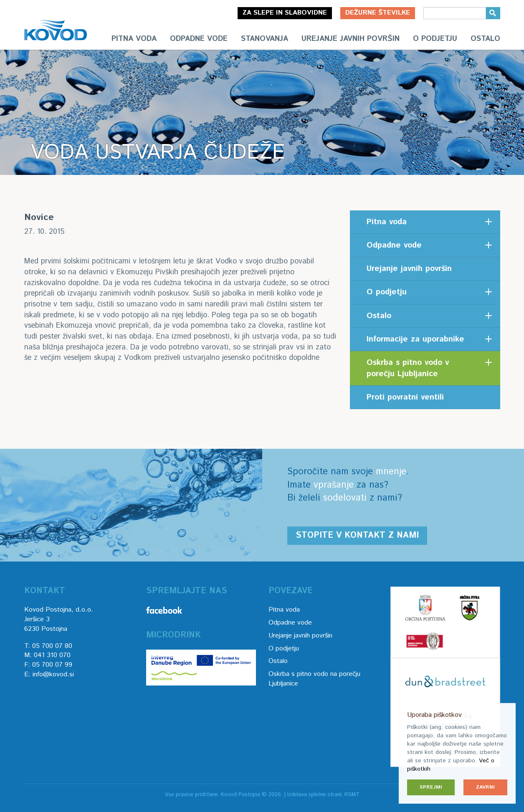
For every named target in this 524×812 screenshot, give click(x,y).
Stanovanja (265, 39)
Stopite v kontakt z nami (357, 535)
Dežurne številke (378, 13)
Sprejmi (431, 787)
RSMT (352, 795)
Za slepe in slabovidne (285, 13)
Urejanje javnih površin (351, 39)
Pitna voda (134, 39)
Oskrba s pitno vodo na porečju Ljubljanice (314, 679)
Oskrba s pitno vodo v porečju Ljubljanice (408, 368)
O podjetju (435, 39)
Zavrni (485, 787)
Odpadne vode (199, 39)
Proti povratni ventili (405, 397)
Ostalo (485, 39)
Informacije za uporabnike (415, 339)
